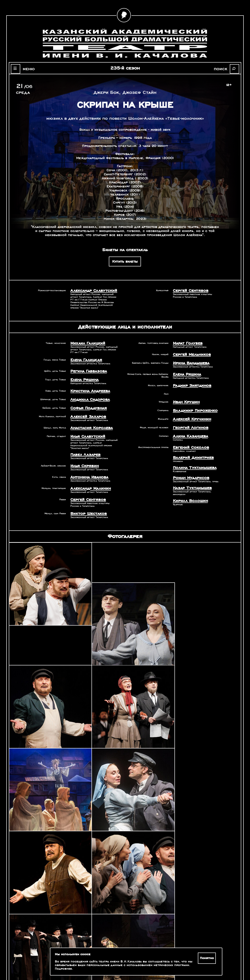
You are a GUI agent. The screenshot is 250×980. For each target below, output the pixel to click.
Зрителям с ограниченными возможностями (40, 962)
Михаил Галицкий (85, 342)
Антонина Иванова (87, 468)
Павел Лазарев (83, 447)
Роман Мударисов (188, 468)
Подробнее (63, 969)
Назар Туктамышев (189, 478)
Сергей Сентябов (188, 290)
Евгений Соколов (188, 440)
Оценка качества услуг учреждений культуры (40, 957)
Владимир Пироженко (192, 406)
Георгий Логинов (188, 421)
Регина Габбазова (86, 369)
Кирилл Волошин (187, 490)
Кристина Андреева (87, 387)
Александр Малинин (87, 479)
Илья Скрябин (82, 457)
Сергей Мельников (189, 353)
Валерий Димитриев (190, 449)
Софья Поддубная (86, 403)
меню (25, 68)
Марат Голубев (185, 342)
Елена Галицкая (84, 358)
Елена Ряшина (83, 377)
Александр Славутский (90, 290)
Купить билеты (125, 261)
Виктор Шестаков (86, 502)
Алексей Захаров (85, 411)
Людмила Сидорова (87, 395)
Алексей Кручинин (189, 413)
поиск (225, 68)
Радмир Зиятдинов (189, 382)
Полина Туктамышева (191, 459)
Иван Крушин (184, 398)
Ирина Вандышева (189, 361)
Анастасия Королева (88, 421)
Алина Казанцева (188, 429)
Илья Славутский (85, 429)
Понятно (208, 958)
